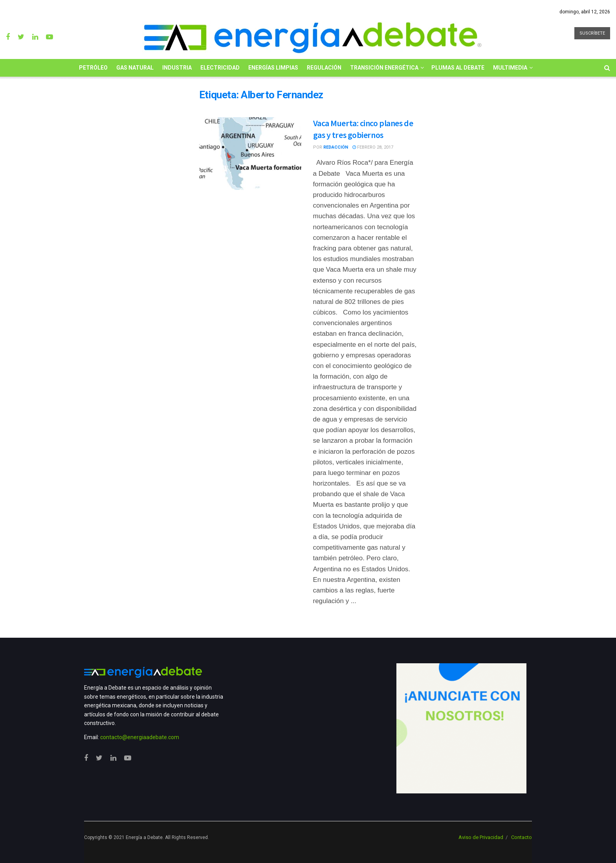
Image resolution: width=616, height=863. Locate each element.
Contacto (522, 837)
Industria (177, 68)
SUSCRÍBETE (592, 33)
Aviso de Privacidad (481, 837)
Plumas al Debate (458, 68)
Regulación (324, 68)
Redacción (336, 147)
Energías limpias (273, 68)
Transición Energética (384, 68)
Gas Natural (135, 68)
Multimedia (510, 68)
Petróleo (93, 68)
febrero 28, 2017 (373, 147)
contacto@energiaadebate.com (140, 737)
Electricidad (220, 68)
